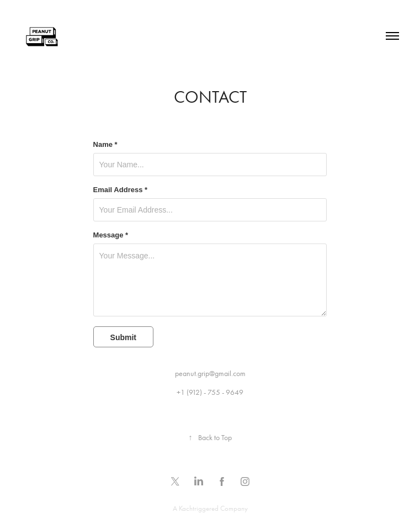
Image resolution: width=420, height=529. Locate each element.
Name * (105, 145)
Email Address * (121, 190)
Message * (111, 235)
